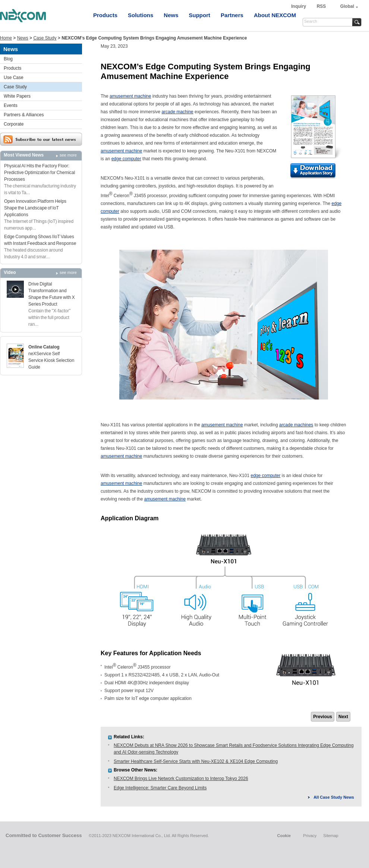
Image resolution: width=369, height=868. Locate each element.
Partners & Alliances (24, 115)
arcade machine (177, 112)
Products (105, 15)
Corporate (14, 124)
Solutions (141, 15)
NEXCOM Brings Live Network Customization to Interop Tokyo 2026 (181, 779)
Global (347, 6)
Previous (323, 717)
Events (11, 105)
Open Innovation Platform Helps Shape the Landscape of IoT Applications (35, 208)
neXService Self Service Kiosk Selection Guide (51, 360)
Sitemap (331, 836)
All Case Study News (334, 797)
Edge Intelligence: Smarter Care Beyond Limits (160, 788)
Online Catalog (44, 347)
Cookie (284, 836)
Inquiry (299, 6)
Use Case (14, 78)
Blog (8, 59)
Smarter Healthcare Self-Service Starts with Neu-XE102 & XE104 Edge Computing (196, 761)
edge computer (126, 159)
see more (68, 155)
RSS (321, 6)
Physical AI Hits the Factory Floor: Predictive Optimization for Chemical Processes (40, 173)
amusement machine (130, 96)
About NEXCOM (275, 15)
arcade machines (296, 425)
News (171, 15)
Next (343, 717)
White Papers (17, 96)
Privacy (310, 836)
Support (200, 15)
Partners (232, 15)
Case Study (45, 38)
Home (6, 38)
